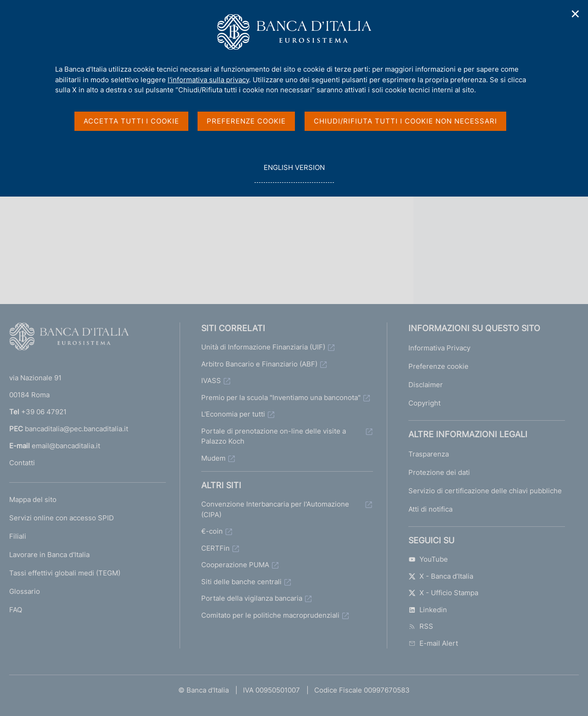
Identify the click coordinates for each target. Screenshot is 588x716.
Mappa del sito (33, 499)
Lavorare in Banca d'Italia (49, 555)
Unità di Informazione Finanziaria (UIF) (263, 347)
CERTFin (215, 548)
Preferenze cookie (438, 366)
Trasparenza (429, 454)
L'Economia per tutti (233, 414)
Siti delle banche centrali (241, 582)
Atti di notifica (430, 509)
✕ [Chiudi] (576, 14)
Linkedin (428, 610)
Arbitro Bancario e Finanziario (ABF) (259, 364)
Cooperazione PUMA (235, 565)
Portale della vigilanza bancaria (252, 598)
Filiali (18, 536)
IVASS (211, 381)
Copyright (424, 403)
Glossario (25, 591)
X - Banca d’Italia (441, 576)
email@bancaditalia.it (66, 446)
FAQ (16, 610)
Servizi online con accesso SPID (62, 518)
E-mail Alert (433, 643)
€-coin (212, 531)
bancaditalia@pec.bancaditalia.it (76, 429)
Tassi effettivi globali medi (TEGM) (65, 573)
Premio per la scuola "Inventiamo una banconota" (281, 397)
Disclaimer (426, 385)
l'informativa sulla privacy (208, 80)
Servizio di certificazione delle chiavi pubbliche (485, 491)
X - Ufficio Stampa (443, 593)
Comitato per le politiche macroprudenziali (270, 615)
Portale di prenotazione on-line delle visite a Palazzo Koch (274, 436)
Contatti (22, 463)
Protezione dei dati (439, 472)
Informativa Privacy (439, 348)
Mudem (213, 458)
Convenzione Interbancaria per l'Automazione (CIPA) (275, 509)
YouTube (428, 559)
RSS (421, 626)
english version (294, 172)
